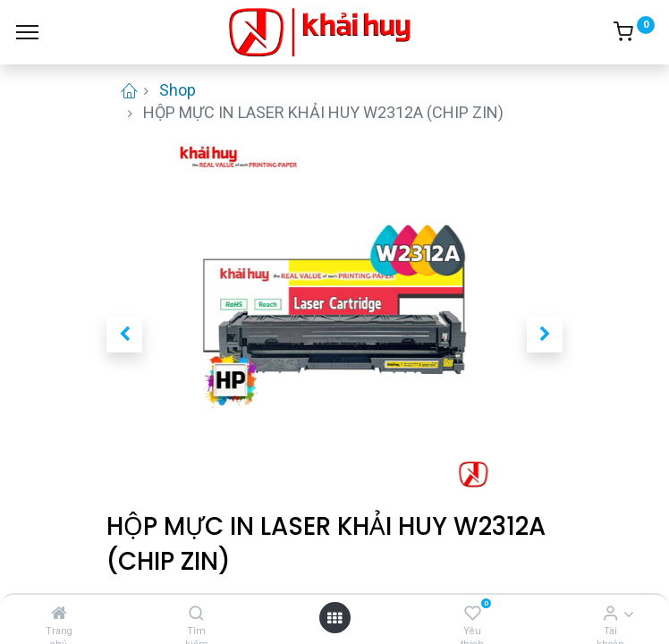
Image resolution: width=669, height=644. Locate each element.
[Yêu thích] (473, 613)
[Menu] (27, 32)
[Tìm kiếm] (196, 613)
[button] (124, 335)
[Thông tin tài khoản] (610, 613)
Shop (178, 90)
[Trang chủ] (59, 613)
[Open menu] (334, 618)
